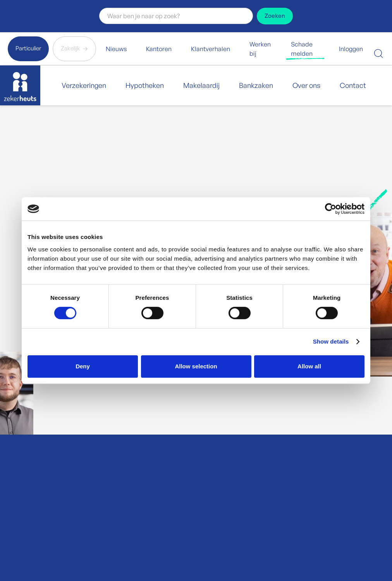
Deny (83, 366)
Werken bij (260, 49)
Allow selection (196, 366)
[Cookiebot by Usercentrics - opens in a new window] (331, 209)
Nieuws (116, 49)
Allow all (309, 366)
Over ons (306, 85)
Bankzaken (256, 85)
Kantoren (159, 49)
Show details (331, 341)
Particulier (28, 48)
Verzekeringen (84, 85)
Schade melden (302, 49)
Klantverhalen (211, 49)
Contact (353, 85)
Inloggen (351, 49)
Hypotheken (145, 85)
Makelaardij (201, 85)
